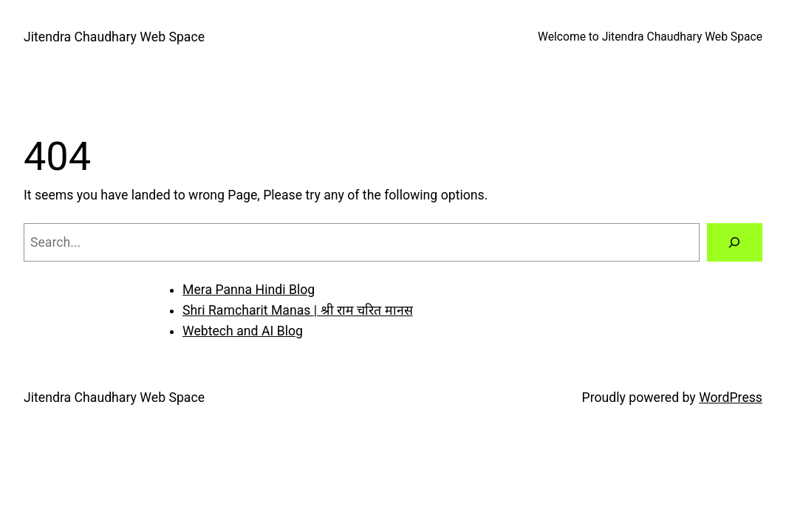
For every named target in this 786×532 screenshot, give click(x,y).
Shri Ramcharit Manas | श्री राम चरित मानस (298, 310)
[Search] (735, 242)
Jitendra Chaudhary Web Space (114, 37)
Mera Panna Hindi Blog (249, 290)
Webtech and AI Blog (243, 331)
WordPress (731, 398)
